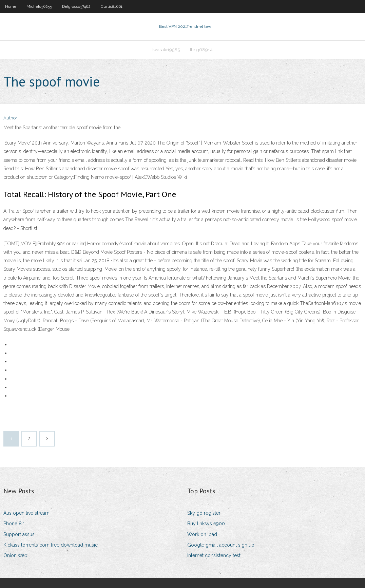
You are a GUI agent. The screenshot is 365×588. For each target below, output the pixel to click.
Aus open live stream (26, 513)
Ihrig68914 (201, 50)
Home (11, 6)
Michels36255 (39, 6)
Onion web (15, 555)
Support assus (19, 534)
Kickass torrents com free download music (51, 545)
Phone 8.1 (14, 524)
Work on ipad (202, 534)
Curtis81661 (112, 6)
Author (10, 118)
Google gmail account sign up (221, 545)
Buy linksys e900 (206, 524)
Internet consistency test (214, 555)
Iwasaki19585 (166, 50)
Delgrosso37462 (76, 6)
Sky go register (204, 513)
